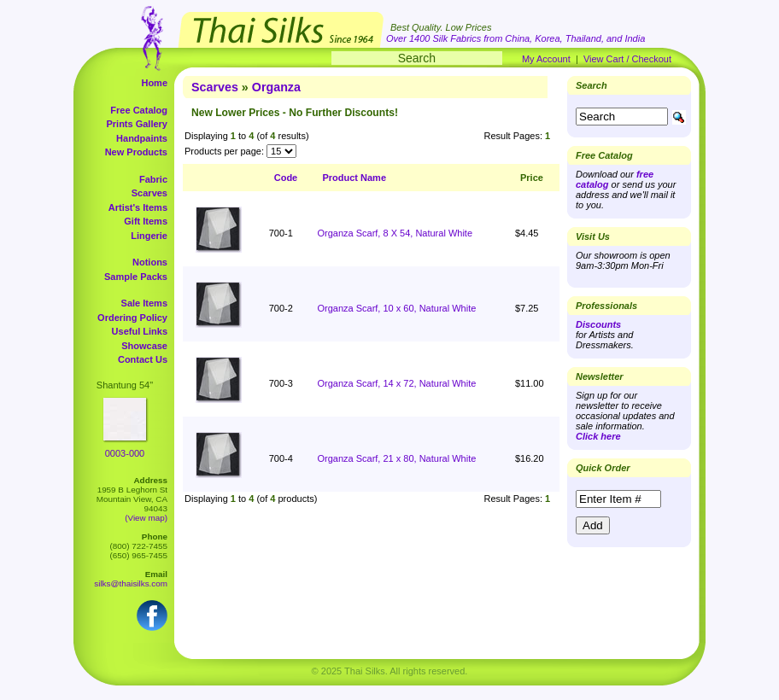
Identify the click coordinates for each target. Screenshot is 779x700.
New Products (136, 152)
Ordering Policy (132, 318)
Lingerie (149, 236)
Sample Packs (136, 277)
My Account (546, 59)
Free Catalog (139, 110)
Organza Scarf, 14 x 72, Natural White (396, 383)
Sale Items (144, 303)
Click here (598, 436)
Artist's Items (138, 207)
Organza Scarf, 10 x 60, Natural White (396, 308)
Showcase (144, 346)
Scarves (149, 193)
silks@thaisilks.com (131, 583)
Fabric (153, 179)
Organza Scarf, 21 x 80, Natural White (396, 458)
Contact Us (143, 359)
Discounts (598, 324)
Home (154, 83)
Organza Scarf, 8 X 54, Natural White (395, 233)
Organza (276, 87)
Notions (150, 262)
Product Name (354, 178)
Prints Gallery (137, 124)
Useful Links (140, 331)
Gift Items (146, 221)
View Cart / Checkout (627, 59)
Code (286, 178)
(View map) (146, 518)
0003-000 (125, 453)
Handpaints (142, 138)
